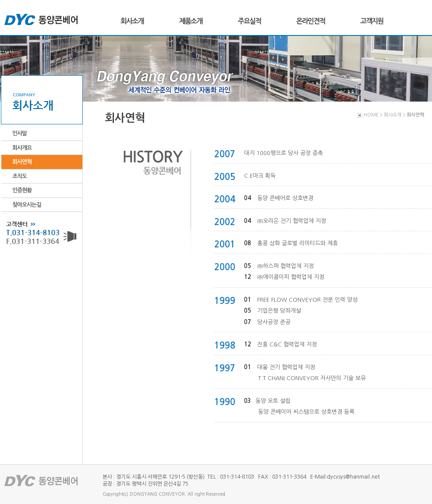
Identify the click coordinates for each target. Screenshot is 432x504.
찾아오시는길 (27, 205)
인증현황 (22, 190)
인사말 (19, 133)
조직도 (19, 176)
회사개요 (22, 148)
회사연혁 (22, 162)
